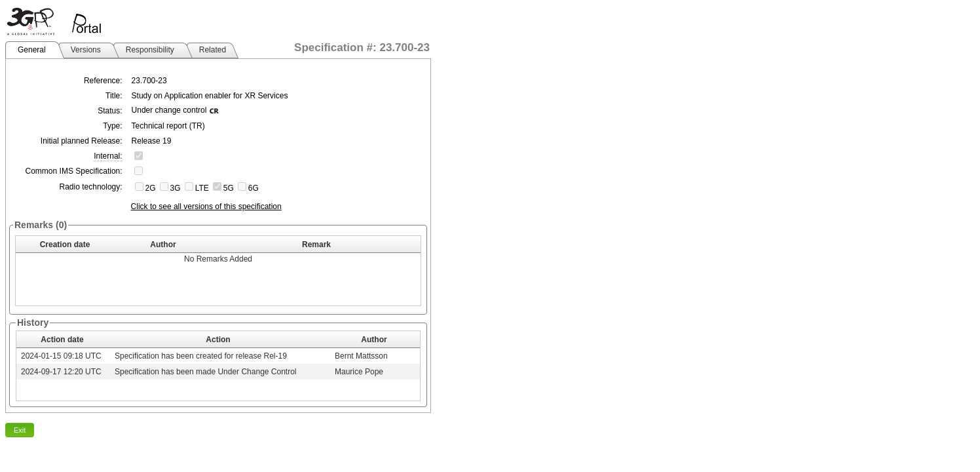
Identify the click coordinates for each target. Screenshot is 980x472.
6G (254, 188)
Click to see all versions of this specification (206, 206)
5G (229, 188)
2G (151, 188)
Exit (20, 430)
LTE (202, 188)
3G (176, 188)
